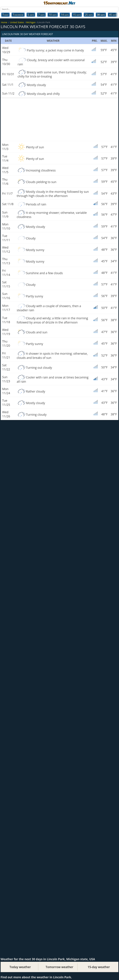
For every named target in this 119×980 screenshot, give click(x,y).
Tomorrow (18, 15)
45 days (113, 15)
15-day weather (99, 967)
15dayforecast (59, 3)
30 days (101, 15)
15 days (77, 15)
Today (5, 15)
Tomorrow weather (59, 967)
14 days (65, 15)
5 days (31, 15)
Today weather (20, 967)
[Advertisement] (59, 119)
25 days (89, 15)
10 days (53, 15)
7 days (41, 15)
